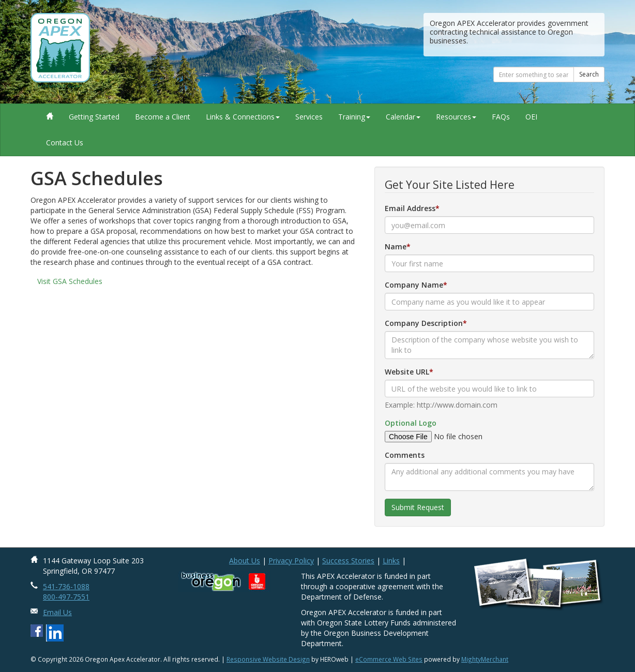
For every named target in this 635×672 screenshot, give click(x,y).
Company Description (424, 323)
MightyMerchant (485, 659)
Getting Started (94, 117)
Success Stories (348, 561)
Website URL (407, 372)
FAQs (501, 117)
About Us (245, 561)
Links (391, 561)
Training (354, 117)
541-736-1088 (66, 586)
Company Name (414, 285)
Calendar (403, 117)
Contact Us (65, 143)
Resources (456, 117)
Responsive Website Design (268, 659)
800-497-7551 (66, 597)
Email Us (57, 612)
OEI (531, 117)
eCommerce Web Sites (389, 659)
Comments (405, 455)
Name (396, 247)
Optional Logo (411, 423)
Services (309, 117)
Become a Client (163, 117)
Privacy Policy (291, 561)
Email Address (410, 208)
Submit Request (418, 507)
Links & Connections (243, 117)
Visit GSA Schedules (70, 281)
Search (589, 74)
